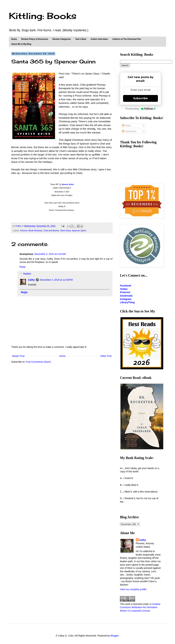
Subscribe (140, 98)
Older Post (106, 356)
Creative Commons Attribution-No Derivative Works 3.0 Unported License (140, 607)
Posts (126, 126)
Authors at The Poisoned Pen (127, 39)
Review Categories (62, 39)
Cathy (31, 280)
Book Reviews (35, 231)
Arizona (24, 231)
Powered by (141, 109)
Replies (27, 274)
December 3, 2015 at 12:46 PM (56, 280)
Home (14, 39)
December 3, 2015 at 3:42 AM (50, 254)
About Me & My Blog (21, 44)
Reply (23, 267)
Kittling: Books (43, 16)
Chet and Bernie (51, 231)
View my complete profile (133, 589)
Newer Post (18, 356)
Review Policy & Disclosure (35, 39)
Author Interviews (99, 39)
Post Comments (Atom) (38, 362)
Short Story (65, 231)
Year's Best (81, 39)
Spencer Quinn (79, 231)
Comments (129, 131)
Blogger (115, 636)
